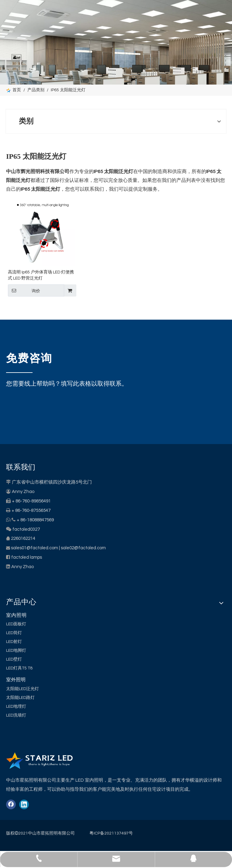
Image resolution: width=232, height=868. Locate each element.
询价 (24, 290)
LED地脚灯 (16, 651)
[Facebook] (11, 804)
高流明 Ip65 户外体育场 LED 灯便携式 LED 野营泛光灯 (41, 275)
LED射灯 (14, 642)
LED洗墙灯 (16, 715)
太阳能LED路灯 (20, 698)
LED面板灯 (16, 624)
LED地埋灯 (16, 707)
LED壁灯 (14, 659)
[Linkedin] (24, 804)
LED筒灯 (14, 633)
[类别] (116, 42)
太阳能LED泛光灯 (23, 689)
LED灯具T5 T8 (19, 668)
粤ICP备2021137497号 (111, 833)
